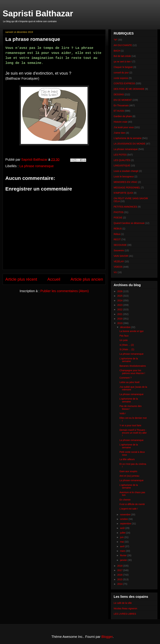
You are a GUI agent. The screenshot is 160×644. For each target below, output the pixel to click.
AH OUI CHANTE (123, 45)
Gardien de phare (123, 116)
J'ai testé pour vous (124, 127)
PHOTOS (119, 212)
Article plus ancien (87, 279)
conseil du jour (121, 73)
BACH (117, 51)
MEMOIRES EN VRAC (125, 182)
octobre (124, 519)
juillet (123, 533)
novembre (125, 515)
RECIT (117, 239)
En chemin (125, 500)
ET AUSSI (119, 111)
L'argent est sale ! (129, 509)
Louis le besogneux (124, 177)
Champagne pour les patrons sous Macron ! (132, 372)
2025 (120, 296)
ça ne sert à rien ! (123, 62)
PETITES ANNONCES (125, 207)
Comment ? (125, 378)
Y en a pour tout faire (130, 425)
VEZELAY (119, 261)
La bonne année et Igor (132, 331)
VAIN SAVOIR (121, 256)
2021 (120, 314)
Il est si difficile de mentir (132, 504)
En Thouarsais (121, 105)
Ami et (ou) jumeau (129, 476)
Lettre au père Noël (129, 382)
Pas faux (124, 336)
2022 (120, 309)
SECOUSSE (120, 245)
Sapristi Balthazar (38, 14)
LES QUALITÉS (122, 160)
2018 (120, 566)
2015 (120, 579)
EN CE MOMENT (123, 100)
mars (123, 551)
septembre (126, 524)
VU (115, 272)
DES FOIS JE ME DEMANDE (129, 89)
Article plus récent (21, 279)
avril (122, 546)
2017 (120, 570)
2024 (120, 300)
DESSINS (119, 94)
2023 (120, 305)
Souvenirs (119, 250)
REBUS (118, 229)
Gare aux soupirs (128, 471)
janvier (124, 560)
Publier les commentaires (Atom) (64, 291)
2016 (120, 575)
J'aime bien (119, 133)
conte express (121, 78)
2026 (120, 291)
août (123, 528)
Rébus (117, 234)
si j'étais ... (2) (127, 345)
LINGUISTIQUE (122, 166)
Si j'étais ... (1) (127, 349)
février (124, 555)
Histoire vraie (120, 122)
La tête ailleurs (127, 459)
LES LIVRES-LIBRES (125, 614)
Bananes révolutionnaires (133, 366)
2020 (120, 319)
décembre (125, 327)
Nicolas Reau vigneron (125, 608)
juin (122, 537)
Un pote (124, 340)
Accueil (54, 279)
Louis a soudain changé (126, 171)
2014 (120, 584)
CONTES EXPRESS (124, 83)
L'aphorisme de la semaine (128, 138)
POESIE (118, 218)
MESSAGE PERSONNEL (127, 188)
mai (122, 542)
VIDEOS (118, 267)
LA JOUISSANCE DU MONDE (129, 144)
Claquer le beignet (123, 67)
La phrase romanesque (37, 166)
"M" (115, 40)
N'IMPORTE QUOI (123, 193)
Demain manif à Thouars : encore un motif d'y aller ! (133, 433)
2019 (120, 323)
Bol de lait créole (122, 56)
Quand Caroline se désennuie (129, 223)
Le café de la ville (123, 603)
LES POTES (120, 155)
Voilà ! (123, 413)
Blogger (107, 637)
